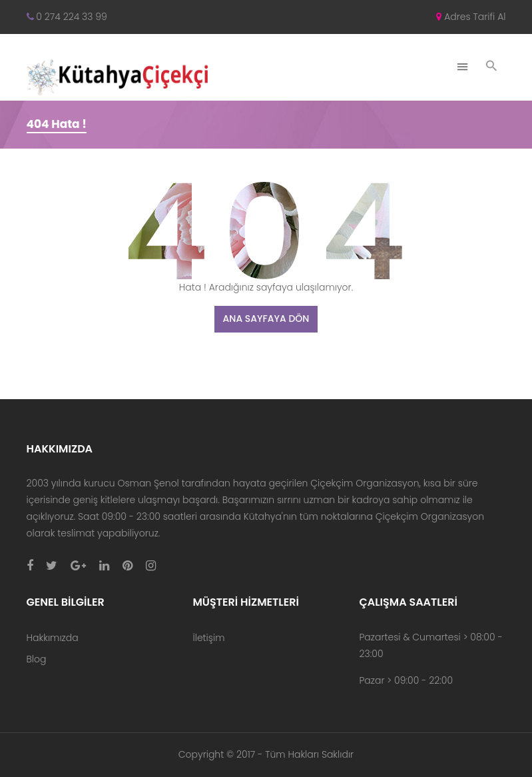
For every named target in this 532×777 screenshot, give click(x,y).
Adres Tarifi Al (471, 17)
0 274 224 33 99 (67, 17)
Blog (37, 659)
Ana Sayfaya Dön (266, 319)
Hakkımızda (53, 638)
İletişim (208, 638)
